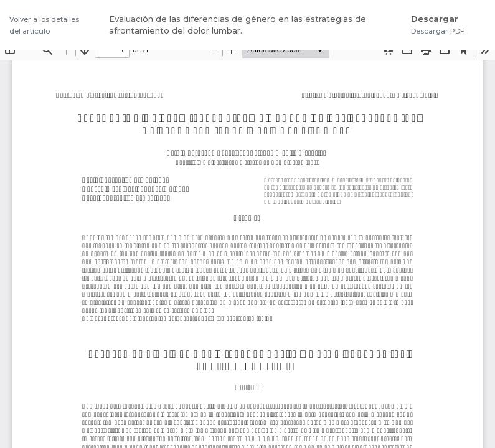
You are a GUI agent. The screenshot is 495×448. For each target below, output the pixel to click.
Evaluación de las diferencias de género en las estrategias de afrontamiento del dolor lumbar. (238, 25)
